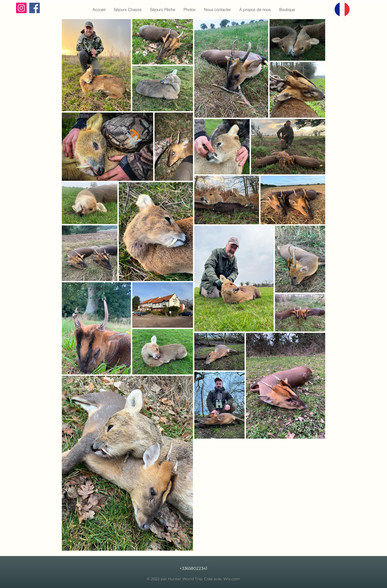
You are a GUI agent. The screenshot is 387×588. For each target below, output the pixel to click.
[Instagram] (21, 8)
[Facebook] (35, 8)
